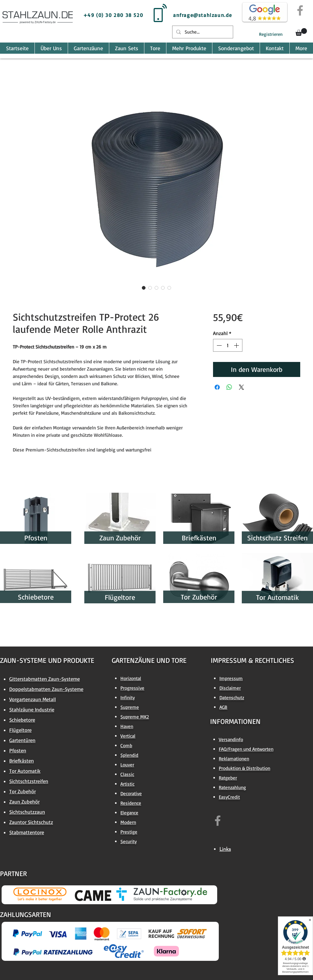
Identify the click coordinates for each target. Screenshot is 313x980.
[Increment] (237, 345)
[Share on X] (241, 387)
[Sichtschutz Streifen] (277, 538)
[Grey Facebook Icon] (300, 10)
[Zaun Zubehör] (120, 538)
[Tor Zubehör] (199, 597)
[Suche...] (202, 32)
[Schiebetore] (36, 597)
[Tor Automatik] (277, 597)
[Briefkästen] (199, 538)
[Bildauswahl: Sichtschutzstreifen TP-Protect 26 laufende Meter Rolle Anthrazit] (144, 288)
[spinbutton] (228, 345)
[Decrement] (218, 345)
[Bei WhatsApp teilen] (229, 387)
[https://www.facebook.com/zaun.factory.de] (218, 821)
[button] (301, 32)
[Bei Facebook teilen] (217, 387)
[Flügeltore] (120, 597)
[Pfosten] (36, 538)
